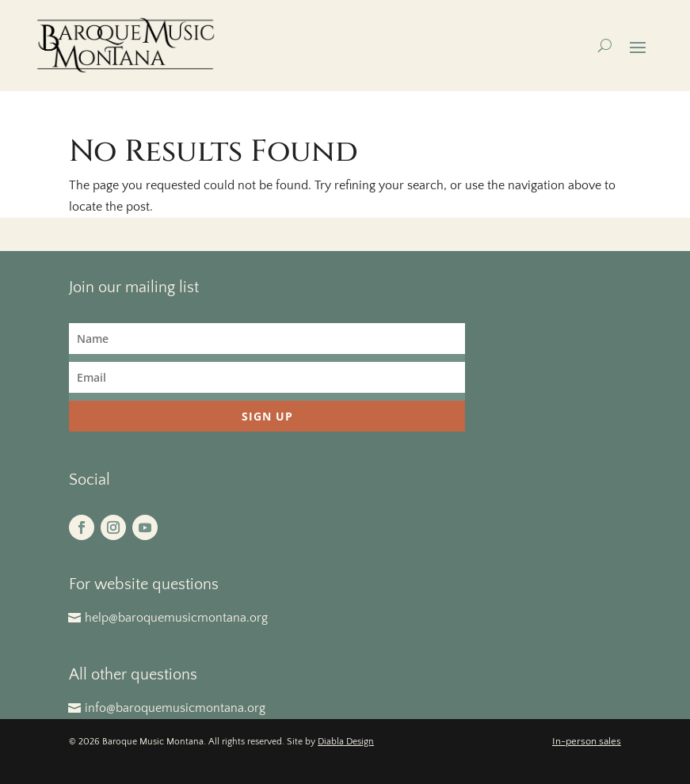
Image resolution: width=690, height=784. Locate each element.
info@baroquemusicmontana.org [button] (175, 708)
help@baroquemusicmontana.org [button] (176, 618)
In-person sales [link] (587, 741)
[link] (126, 46)
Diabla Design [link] (346, 742)
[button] (638, 46)
